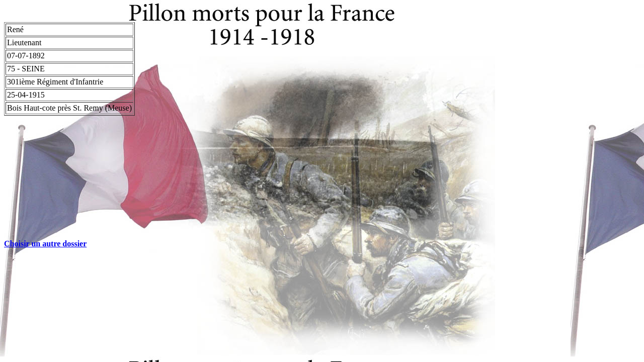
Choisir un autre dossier (45, 244)
